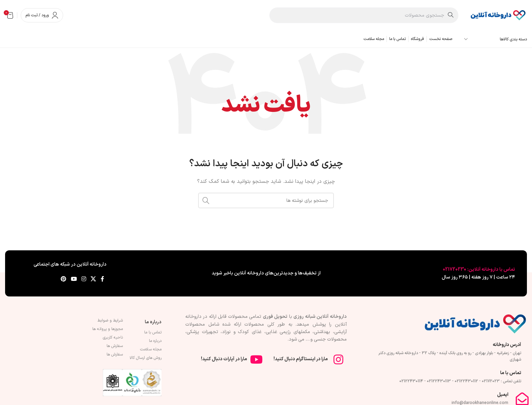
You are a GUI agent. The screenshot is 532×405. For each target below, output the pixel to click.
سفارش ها (115, 346)
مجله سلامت (151, 349)
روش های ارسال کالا (146, 358)
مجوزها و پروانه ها (108, 329)
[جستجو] (364, 15)
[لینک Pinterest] (64, 279)
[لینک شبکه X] (93, 279)
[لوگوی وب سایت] (498, 15)
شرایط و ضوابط (110, 321)
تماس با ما (153, 332)
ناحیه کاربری (113, 337)
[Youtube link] (74, 279)
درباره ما (153, 322)
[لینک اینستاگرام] (84, 279)
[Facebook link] (102, 279)
